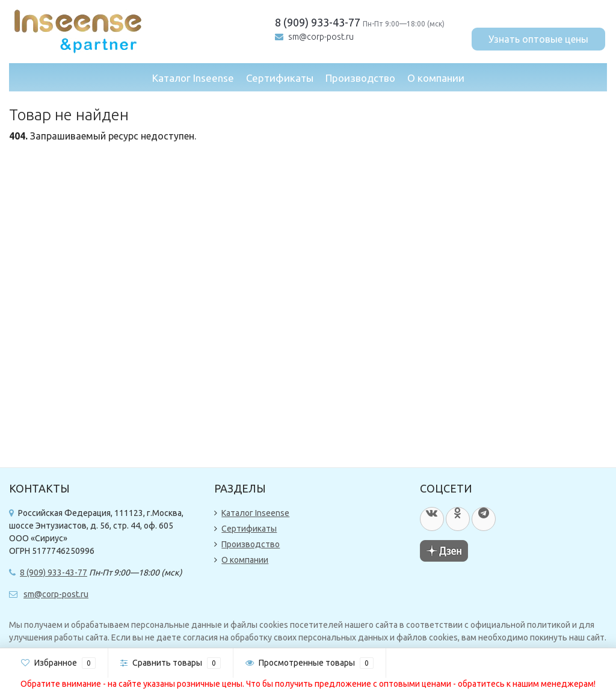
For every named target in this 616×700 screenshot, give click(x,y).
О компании (436, 78)
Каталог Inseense (193, 78)
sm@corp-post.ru (321, 37)
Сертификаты (280, 78)
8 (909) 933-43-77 (318, 22)
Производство (360, 78)
